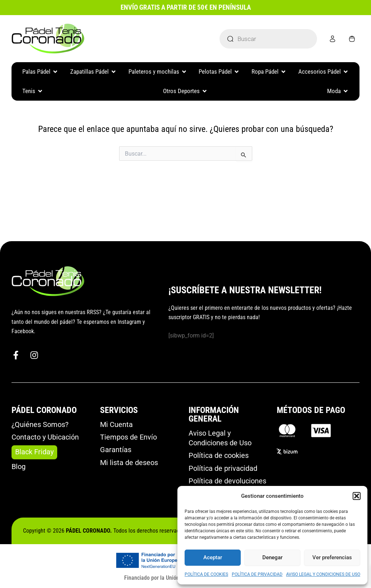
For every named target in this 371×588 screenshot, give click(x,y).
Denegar (272, 557)
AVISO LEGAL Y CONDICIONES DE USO (323, 574)
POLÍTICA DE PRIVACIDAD (257, 574)
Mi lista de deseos (129, 462)
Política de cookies (219, 455)
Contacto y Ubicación (45, 436)
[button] (357, 496)
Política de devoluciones (227, 481)
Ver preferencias (332, 557)
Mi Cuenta (116, 423)
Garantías (116, 449)
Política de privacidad (223, 468)
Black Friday (34, 451)
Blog (19, 466)
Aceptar (213, 557)
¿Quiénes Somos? (40, 423)
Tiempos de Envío (128, 436)
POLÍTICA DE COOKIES (206, 574)
